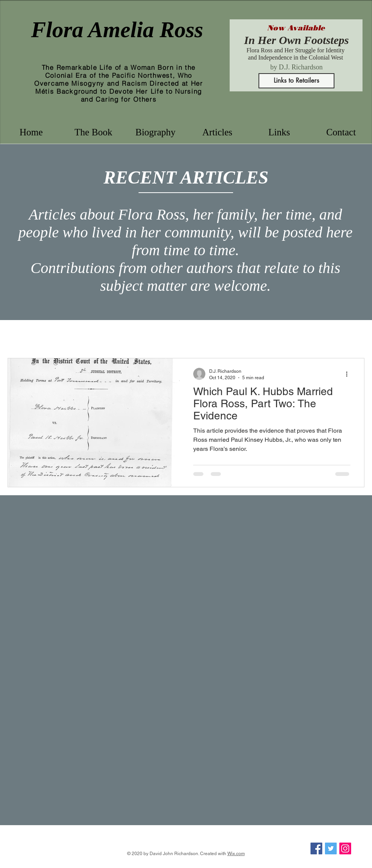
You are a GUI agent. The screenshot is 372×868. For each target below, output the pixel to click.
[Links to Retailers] (296, 81)
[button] (155, 132)
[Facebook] (316, 848)
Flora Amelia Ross (117, 30)
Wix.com (236, 854)
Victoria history (195, 335)
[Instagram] (345, 848)
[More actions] (349, 374)
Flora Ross (56, 335)
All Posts (18, 335)
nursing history (102, 335)
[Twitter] (331, 848)
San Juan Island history (256, 335)
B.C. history (148, 335)
